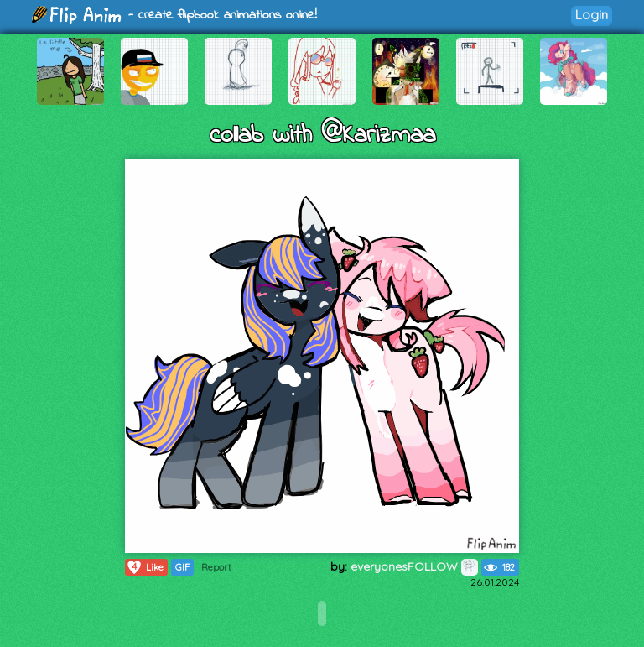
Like (145, 567)
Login (592, 15)
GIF (182, 567)
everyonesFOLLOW (414, 566)
